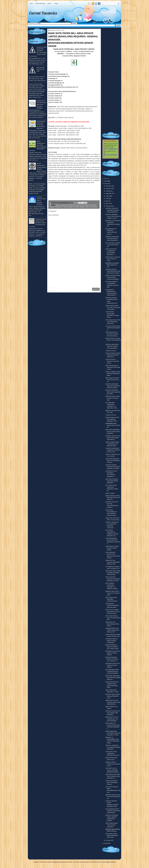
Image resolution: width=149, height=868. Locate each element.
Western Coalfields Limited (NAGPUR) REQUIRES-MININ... (113, 374)
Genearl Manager (68, 207)
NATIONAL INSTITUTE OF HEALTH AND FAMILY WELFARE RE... (113, 438)
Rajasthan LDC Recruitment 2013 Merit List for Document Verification (42, 104)
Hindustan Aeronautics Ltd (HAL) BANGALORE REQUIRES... (113, 713)
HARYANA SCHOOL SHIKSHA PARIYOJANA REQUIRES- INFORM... (113, 467)
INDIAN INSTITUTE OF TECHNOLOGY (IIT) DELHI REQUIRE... (112, 719)
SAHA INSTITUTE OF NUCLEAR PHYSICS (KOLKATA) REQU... (112, 334)
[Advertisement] (74, 271)
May (107, 201)
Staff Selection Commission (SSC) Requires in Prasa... (113, 259)
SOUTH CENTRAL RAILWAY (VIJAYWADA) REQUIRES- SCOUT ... (113, 579)
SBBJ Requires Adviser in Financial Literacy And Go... (112, 380)
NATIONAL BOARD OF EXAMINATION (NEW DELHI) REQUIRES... (112, 210)
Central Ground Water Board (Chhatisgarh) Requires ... (112, 783)
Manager (82, 207)
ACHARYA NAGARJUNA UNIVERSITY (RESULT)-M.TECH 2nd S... (113, 450)
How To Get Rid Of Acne (95, 862)
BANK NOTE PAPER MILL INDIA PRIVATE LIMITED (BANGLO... (113, 678)
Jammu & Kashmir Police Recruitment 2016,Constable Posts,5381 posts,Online (37, 86)
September (109, 193)
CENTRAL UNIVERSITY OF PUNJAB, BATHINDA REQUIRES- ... (113, 747)
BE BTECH (93, 205)
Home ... (50, 4)
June (107, 198)
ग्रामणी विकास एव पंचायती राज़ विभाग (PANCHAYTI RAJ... (112, 265)
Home (31, 4)
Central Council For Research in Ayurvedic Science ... (112, 361)
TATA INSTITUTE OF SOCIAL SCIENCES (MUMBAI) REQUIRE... (113, 770)
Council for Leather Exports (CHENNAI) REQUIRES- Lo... (113, 328)
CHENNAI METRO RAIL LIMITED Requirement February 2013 (112, 630)
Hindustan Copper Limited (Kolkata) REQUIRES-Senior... (113, 696)
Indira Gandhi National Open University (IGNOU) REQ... (113, 618)
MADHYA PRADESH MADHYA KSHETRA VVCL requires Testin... (112, 647)
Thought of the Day (111, 351)
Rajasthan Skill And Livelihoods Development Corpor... (113, 764)
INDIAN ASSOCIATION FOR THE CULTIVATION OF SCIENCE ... (113, 307)
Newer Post (52, 289)
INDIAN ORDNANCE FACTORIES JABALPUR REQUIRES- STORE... (113, 733)
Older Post (96, 289)
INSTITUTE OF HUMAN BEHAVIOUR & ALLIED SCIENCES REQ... (113, 612)
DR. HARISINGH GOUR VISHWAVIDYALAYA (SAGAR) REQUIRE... (112, 671)
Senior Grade (93, 207)
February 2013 (59, 207)
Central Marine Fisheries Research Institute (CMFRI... (112, 548)
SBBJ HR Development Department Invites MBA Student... (113, 367)
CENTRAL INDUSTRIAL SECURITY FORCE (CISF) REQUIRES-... (112, 346)
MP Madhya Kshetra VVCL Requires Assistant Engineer (113, 653)
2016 (106, 181)
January (108, 840)
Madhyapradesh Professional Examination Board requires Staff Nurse (41, 125)
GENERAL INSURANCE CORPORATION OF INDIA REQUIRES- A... (112, 239)
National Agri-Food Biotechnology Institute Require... (112, 624)
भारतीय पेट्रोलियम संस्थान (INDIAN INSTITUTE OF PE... (113, 425)
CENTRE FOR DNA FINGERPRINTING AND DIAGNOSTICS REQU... (113, 271)
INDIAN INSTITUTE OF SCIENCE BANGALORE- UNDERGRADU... (113, 702)
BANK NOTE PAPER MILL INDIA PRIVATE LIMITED (75, 205)
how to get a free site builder (81, 862)
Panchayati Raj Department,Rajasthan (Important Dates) (112, 605)
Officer (87, 207)
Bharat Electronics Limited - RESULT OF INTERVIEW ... (113, 340)
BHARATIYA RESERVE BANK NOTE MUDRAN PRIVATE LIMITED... (113, 386)
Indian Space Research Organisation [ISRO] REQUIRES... (112, 481)
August (108, 196)
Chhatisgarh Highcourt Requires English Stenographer (112, 641)
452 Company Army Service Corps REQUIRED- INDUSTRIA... (113, 322)
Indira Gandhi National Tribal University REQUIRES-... (112, 825)
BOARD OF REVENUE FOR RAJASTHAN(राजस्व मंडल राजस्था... (113, 392)
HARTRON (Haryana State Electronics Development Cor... (113, 797)
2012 (106, 843)
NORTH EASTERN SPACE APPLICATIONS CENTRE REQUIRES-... (113, 277)
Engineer (52, 207)
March (108, 203)
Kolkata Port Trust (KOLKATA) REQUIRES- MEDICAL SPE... (113, 562)
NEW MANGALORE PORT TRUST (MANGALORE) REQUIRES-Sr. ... (113, 776)
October (108, 191)
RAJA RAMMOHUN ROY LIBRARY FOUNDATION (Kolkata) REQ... (113, 811)
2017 (106, 179)
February (108, 206)
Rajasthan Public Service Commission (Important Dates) (113, 593)
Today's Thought (110, 493)
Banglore (58, 205)
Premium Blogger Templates (109, 862)
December (109, 186)
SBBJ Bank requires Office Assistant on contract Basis (113, 398)
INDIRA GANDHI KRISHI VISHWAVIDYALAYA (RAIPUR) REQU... (112, 444)
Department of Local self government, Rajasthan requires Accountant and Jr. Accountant (38, 223)
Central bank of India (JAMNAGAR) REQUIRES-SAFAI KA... (113, 753)
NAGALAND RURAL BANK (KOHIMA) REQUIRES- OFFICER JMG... (113, 573)
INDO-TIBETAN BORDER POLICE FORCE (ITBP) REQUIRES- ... (113, 432)
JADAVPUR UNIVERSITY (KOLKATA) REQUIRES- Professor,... (113, 461)
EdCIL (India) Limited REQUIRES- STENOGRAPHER (111, 599)
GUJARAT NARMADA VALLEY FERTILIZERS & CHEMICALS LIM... (113, 216)
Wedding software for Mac (66, 862)
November (109, 188)
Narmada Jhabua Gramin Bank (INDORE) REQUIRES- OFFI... (112, 419)
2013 (106, 184)
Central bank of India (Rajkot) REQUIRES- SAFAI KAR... (112, 835)
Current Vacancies (40, 4)
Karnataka (76, 207)
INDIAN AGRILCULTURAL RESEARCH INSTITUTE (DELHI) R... (113, 498)
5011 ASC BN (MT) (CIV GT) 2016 (41, 69)
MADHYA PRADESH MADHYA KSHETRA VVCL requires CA (112, 659)
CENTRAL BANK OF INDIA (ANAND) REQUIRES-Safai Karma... (113, 355)
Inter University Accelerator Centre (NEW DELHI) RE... (113, 245)
